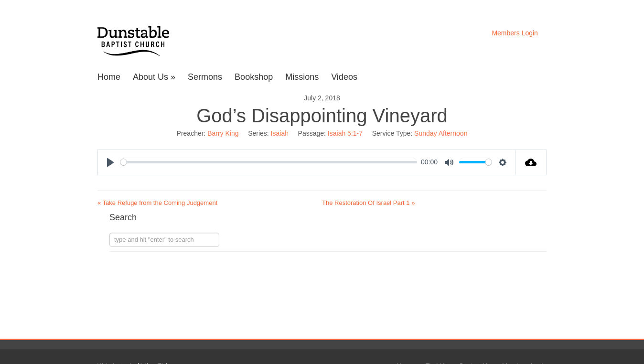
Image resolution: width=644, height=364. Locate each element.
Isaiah (280, 133)
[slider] (269, 162)
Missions (302, 77)
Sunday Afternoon (441, 133)
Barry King (223, 133)
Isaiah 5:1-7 (345, 133)
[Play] (110, 162)
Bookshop (254, 77)
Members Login (515, 33)
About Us (154, 77)
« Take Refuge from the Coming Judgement (157, 203)
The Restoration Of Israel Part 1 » (368, 203)
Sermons (205, 77)
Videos (344, 77)
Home (109, 77)
